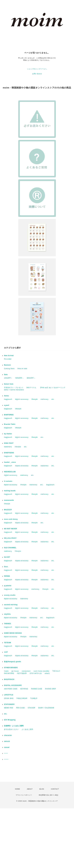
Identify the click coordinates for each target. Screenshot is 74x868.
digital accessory (22, 399)
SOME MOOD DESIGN (13, 633)
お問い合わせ (37, 74)
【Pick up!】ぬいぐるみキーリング (52, 388)
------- (6, 759)
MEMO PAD (9, 708)
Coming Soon (9, 369)
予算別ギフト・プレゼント (14, 388)
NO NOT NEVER (10, 529)
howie (6, 671)
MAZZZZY (8, 510)
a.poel (7, 405)
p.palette (8, 586)
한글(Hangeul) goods (13, 662)
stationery (45, 399)
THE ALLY (56, 671)
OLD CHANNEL (10, 548)
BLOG (42, 789)
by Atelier (8, 434)
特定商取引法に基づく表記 (49, 795)
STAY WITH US (36, 673)
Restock (7, 365)
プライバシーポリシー (24, 795)
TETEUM (7, 643)
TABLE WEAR (22, 698)
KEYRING (24, 689)
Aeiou (6, 396)
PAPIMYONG (9, 673)
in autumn (8, 481)
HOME (18, 789)
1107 (6, 652)
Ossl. (6, 567)
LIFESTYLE (9, 695)
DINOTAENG (9, 453)
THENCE (7, 624)
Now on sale (22, 369)
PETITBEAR (22, 673)
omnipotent (26, 671)
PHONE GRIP (51, 689)
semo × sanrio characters (14, 390)
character (8, 735)
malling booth (10, 491)
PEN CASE (20, 708)
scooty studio (10, 595)
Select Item (9, 384)
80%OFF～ (31, 378)
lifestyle (34, 399)
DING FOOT (9, 443)
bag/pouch (8, 399)
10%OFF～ (8, 378)
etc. (53, 399)
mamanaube (9, 500)
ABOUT (30, 789)
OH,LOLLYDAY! (10, 538)
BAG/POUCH (9, 679)
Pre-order (8, 359)
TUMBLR (34, 698)
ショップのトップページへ (37, 69)
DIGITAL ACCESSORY (13, 685)
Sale (6, 375)
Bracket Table (10, 424)
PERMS (7, 576)
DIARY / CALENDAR (46, 708)
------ (6, 753)
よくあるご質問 (27, 729)
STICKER (31, 708)
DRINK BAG (9, 698)
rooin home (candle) (41, 671)
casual (7, 747)
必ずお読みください (11, 729)
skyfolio (7, 614)
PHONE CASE (37, 689)
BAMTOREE (9, 415)
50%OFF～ (20, 378)
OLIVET (7, 557)
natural (7, 741)
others (47, 673)
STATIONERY (9, 704)
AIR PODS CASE (11, 689)
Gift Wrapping (10, 720)
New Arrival (9, 356)
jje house (15, 671)
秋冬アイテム (31, 388)
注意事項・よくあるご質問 (14, 726)
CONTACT (55, 789)
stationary (33, 637)
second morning (11, 605)
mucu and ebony (11, 519)
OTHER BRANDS (11, 668)
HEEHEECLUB (10, 472)
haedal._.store (10, 462)
